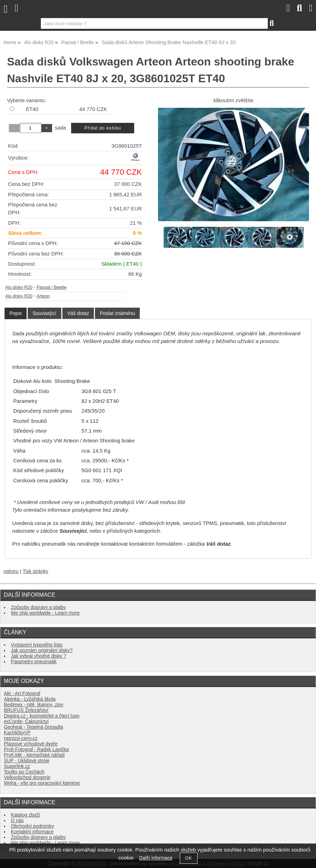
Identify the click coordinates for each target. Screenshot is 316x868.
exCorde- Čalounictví (26, 722)
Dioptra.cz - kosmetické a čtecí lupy (42, 716)
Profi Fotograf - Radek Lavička (36, 750)
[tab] (16, 313)
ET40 (32, 109)
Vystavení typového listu (37, 645)
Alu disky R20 (19, 287)
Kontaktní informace (32, 832)
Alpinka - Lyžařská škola (30, 699)
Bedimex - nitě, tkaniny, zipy (34, 705)
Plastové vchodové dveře (31, 744)
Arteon (43, 296)
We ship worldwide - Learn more (45, 613)
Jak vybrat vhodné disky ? (39, 656)
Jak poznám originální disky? (42, 650)
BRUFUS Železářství (26, 710)
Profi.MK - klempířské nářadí (34, 755)
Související (44, 313)
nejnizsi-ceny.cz (21, 738)
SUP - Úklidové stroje (27, 761)
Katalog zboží (25, 815)
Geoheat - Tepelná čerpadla (33, 727)
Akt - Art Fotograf (22, 694)
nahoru (11, 571)
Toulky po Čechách (24, 772)
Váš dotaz (78, 313)
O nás (17, 821)
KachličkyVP (17, 733)
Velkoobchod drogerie (27, 778)
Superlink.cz (17, 766)
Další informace (156, 858)
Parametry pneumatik (34, 662)
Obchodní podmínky (32, 826)
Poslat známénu (117, 313)
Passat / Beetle (52, 287)
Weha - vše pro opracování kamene (42, 783)
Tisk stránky (36, 571)
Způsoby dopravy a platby (38, 607)
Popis (16, 313)
